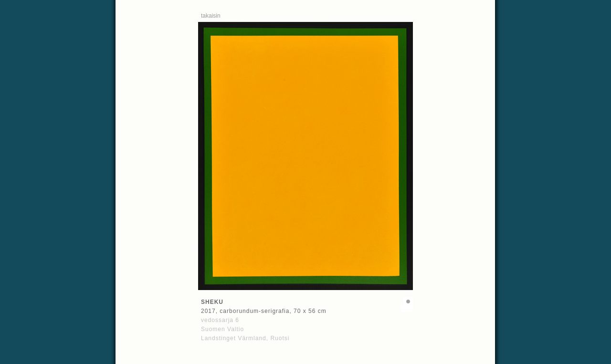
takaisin (211, 16)
